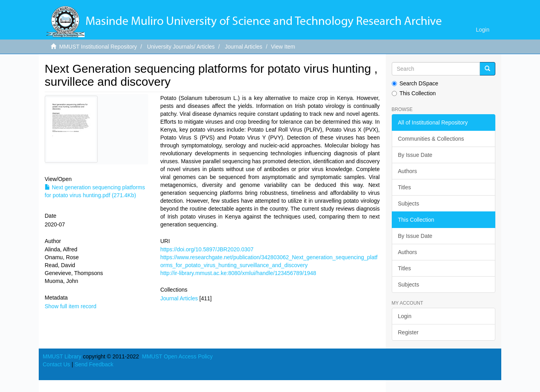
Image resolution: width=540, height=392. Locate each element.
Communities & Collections (431, 139)
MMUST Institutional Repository (98, 47)
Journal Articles (244, 47)
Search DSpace (415, 83)
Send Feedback (94, 364)
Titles (405, 187)
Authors (408, 171)
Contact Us (56, 364)
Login (405, 316)
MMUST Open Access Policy (177, 356)
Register (408, 332)
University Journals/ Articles (181, 47)
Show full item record (71, 306)
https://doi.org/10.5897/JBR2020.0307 (207, 249)
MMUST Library (62, 356)
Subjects (409, 204)
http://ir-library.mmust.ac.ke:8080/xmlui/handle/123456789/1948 (238, 273)
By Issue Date (415, 155)
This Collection (414, 93)
